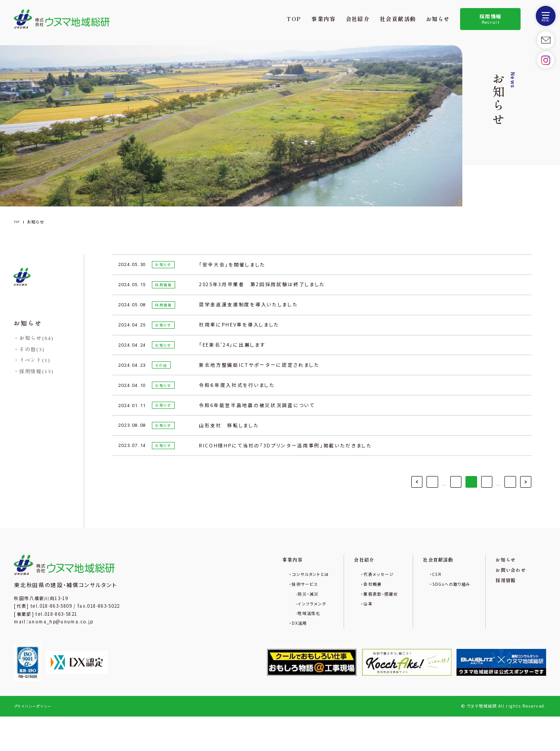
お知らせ (438, 19)
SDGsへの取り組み (441, 611)
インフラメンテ (284, 634)
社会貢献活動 (398, 19)
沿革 (347, 634)
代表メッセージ (360, 600)
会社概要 (352, 611)
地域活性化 (280, 646)
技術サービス (277, 611)
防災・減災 (279, 623)
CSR (423, 600)
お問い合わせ (508, 595)
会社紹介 (358, 19)
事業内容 (324, 19)
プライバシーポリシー (35, 740)
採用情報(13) (37, 371)
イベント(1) (35, 360)
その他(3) (32, 349)
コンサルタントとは (283, 600)
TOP (294, 19)
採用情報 (491, 19)
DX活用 (270, 657)
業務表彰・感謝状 (362, 623)
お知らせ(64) (37, 338)
